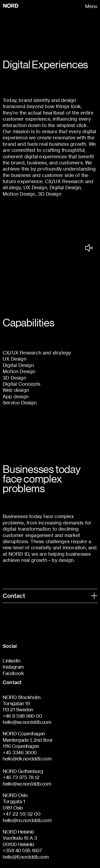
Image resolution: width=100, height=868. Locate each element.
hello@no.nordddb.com (27, 820)
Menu (91, 6)
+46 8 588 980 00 (22, 716)
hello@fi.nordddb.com (26, 857)
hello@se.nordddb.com (27, 722)
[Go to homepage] (18, 6)
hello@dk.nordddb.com (27, 759)
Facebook (13, 673)
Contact (50, 596)
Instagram (13, 667)
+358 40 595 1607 (22, 850)
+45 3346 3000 (20, 752)
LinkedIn (11, 661)
